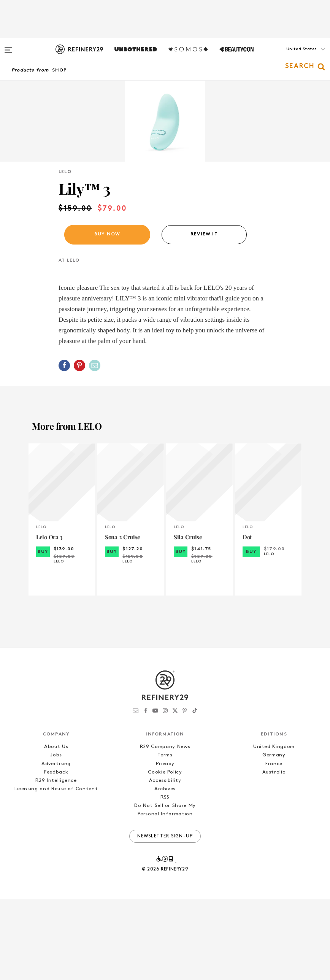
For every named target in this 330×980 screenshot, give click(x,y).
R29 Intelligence (56, 861)
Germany (274, 836)
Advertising (56, 844)
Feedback (56, 853)
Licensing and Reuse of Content (56, 870)
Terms (165, 836)
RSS (165, 878)
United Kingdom (274, 828)
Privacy (165, 844)
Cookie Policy (165, 853)
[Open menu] (8, 46)
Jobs (56, 836)
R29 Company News (165, 828)
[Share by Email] (95, 446)
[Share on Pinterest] (79, 446)
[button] (292, 57)
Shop (60, 70)
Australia (274, 853)
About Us (56, 828)
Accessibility (165, 861)
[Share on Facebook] (64, 446)
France (274, 844)
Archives (165, 870)
